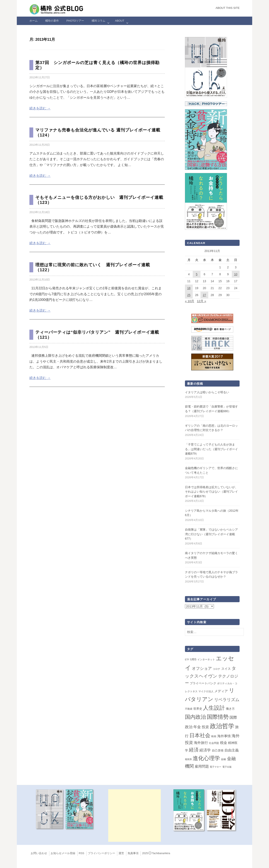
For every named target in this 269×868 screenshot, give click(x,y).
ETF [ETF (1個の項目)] (187, 660)
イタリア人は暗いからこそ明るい (207, 392)
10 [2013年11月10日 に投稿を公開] (236, 274)
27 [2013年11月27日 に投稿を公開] (204, 295)
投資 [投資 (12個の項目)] (205, 727)
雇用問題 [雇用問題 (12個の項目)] (202, 766)
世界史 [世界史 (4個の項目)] (198, 709)
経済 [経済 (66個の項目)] (194, 750)
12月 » (202, 301)
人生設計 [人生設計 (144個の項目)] (214, 708)
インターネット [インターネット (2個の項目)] (206, 660)
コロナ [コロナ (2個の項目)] (216, 669)
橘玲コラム (98, 21)
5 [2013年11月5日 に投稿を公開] (197, 274)
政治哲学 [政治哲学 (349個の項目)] (222, 726)
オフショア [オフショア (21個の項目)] (202, 668)
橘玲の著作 (52, 21)
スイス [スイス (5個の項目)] (226, 669)
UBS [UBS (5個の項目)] (193, 659)
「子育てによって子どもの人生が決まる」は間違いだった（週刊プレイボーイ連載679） (211, 449)
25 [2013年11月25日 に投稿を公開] (189, 295)
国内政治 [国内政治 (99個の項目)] (195, 717)
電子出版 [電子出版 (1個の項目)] (227, 767)
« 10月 (190, 301)
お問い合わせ (39, 853)
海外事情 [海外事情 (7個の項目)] (224, 736)
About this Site (228, 8)
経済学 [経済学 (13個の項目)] (205, 750)
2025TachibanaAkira (156, 853)
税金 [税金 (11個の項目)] (224, 743)
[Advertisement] (134, 816)
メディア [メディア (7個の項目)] (221, 691)
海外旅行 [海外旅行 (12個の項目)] (201, 743)
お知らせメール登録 (63, 853)
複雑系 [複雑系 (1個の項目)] (188, 759)
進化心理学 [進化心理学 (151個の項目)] (206, 758)
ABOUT (120, 21)
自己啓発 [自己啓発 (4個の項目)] (218, 750)
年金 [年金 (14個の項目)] (197, 727)
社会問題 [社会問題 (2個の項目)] (214, 743)
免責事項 (133, 853)
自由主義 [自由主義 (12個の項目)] (232, 750)
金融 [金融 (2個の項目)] (223, 759)
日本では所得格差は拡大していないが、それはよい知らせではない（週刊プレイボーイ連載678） (211, 492)
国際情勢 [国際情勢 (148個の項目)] (218, 717)
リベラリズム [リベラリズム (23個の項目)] (227, 700)
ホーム (34, 21)
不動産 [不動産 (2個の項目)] (189, 709)
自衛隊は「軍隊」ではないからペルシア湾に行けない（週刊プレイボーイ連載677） (211, 534)
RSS (82, 853)
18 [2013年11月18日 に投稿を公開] (189, 288)
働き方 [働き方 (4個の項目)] (230, 709)
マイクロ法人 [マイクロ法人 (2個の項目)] (206, 691)
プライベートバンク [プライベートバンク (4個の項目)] (203, 683)
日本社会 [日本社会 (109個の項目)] (200, 735)
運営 (121, 853)
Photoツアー (75, 21)
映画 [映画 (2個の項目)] (214, 736)
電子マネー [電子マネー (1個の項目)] (216, 767)
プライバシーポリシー (102, 853)
